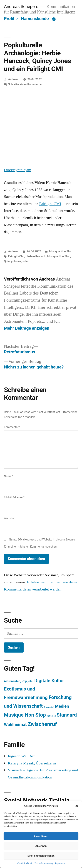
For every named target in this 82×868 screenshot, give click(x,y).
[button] (77, 806)
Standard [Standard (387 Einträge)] (67, 715)
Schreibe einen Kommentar (25, 84)
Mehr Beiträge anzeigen (27, 328)
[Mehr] (54, 19)
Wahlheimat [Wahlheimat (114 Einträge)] (15, 725)
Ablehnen (41, 846)
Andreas (13, 79)
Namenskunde (35, 19)
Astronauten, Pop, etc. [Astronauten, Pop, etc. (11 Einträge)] (19, 681)
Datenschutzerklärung (44, 863)
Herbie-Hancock (36, 256)
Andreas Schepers (22, 6)
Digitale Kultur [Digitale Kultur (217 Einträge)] (49, 681)
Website (9, 518)
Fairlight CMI (50, 204)
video (26, 261)
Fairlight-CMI (16, 256)
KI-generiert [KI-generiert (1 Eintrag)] (49, 707)
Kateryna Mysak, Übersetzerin (32, 763)
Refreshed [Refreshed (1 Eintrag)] (51, 716)
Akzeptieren (41, 836)
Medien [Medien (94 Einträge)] (62, 706)
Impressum (60, 863)
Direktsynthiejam (18, 170)
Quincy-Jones (13, 261)
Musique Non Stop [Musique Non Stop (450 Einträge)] (25, 715)
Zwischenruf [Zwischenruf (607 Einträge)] (42, 724)
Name (9, 476)
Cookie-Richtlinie (25, 863)
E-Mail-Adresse (14, 497)
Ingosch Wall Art (21, 756)
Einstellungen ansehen (41, 856)
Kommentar (12, 427)
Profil (9, 19)
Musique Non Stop (61, 251)
